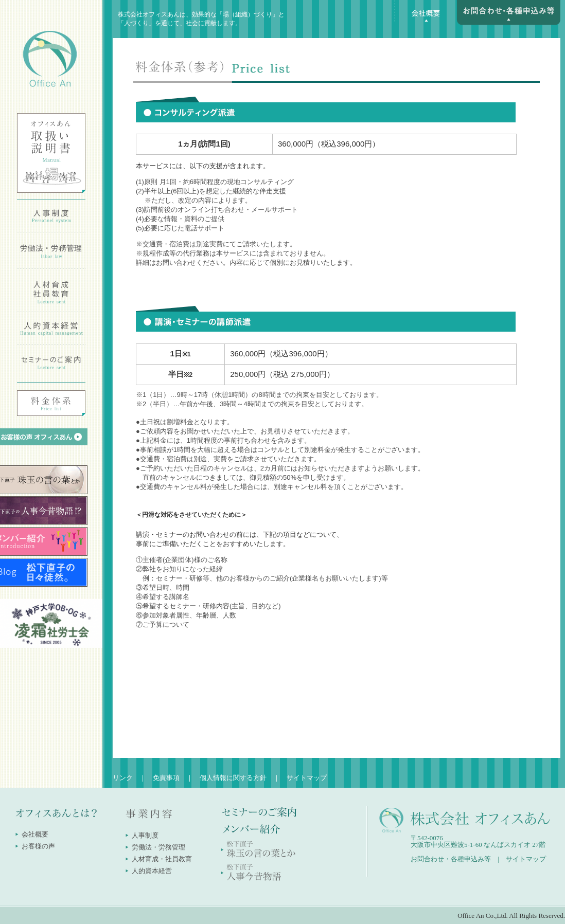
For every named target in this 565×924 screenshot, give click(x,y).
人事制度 (145, 835)
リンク (123, 778)
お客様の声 (38, 846)
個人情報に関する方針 (233, 778)
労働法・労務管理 (158, 847)
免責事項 (166, 778)
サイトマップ (307, 778)
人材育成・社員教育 (162, 859)
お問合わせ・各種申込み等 (451, 859)
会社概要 (35, 834)
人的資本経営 (152, 871)
